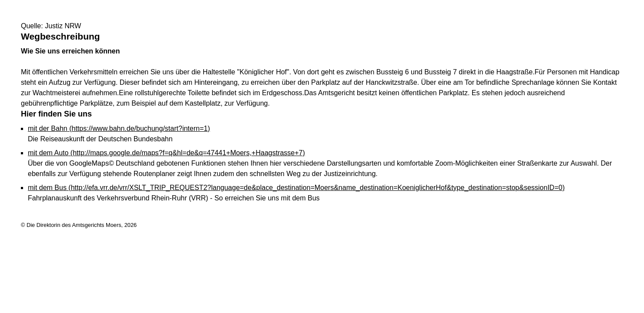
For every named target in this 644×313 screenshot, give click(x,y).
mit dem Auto (166, 153)
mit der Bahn (119, 128)
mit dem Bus (296, 188)
